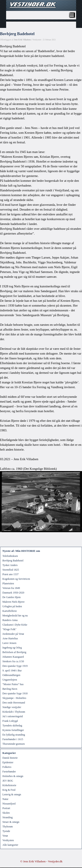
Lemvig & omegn (12, 794)
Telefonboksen (10, 556)
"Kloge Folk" (9, 629)
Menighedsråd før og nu (15, 616)
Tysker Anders (10, 565)
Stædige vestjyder (12, 707)
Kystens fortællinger (13, 730)
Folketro (7, 767)
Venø (5, 836)
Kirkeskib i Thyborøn (14, 712)
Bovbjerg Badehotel (13, 561)
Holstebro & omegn (13, 776)
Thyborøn (8, 827)
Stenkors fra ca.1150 (13, 661)
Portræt (6, 808)
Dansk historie (10, 758)
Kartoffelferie (10, 611)
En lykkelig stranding (14, 735)
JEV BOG (8, 781)
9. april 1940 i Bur (12, 671)
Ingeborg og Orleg (12, 648)
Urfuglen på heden (12, 606)
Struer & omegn (11, 822)
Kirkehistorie (9, 785)
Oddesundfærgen (11, 675)
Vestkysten (8, 840)
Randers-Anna (10, 620)
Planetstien (8, 583)
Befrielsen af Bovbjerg (14, 652)
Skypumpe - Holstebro (14, 698)
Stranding (8, 817)
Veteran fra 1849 (11, 588)
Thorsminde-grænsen (14, 744)
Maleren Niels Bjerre (13, 602)
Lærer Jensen (9, 643)
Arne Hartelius (10, 638)
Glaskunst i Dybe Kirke (15, 625)
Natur (5, 799)
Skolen (6, 813)
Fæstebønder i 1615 (13, 739)
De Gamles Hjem (11, 597)
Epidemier (8, 762)
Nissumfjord (9, 804)
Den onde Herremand (14, 703)
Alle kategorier (10, 845)
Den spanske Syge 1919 (15, 666)
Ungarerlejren (10, 680)
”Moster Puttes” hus (13, 684)
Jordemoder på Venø (13, 634)
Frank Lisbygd (10, 721)
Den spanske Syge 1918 (15, 693)
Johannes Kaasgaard (13, 657)
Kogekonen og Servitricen (16, 579)
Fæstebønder (9, 772)
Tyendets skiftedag (12, 726)
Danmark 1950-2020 (13, 593)
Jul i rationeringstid (13, 716)
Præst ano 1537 (10, 574)
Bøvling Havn (10, 689)
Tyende (6, 831)
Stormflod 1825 (11, 570)
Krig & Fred (9, 790)
